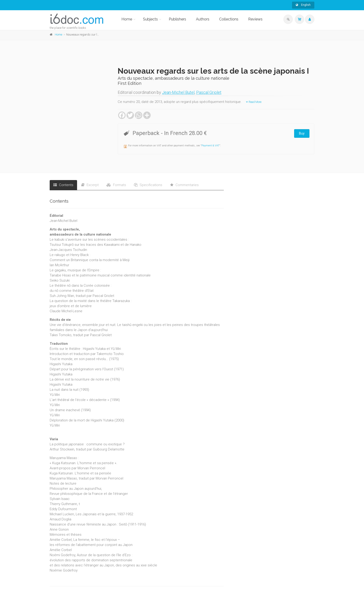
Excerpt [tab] (90, 185)
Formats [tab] (116, 185)
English (303, 5)
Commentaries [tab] (184, 185)
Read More (254, 102)
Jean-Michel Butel (178, 92)
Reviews (255, 19)
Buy (302, 133)
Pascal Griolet (209, 92)
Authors (203, 19)
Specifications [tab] (148, 185)
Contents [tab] (63, 185)
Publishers (177, 19)
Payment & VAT (210, 146)
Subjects (150, 19)
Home (127, 19)
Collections (229, 19)
